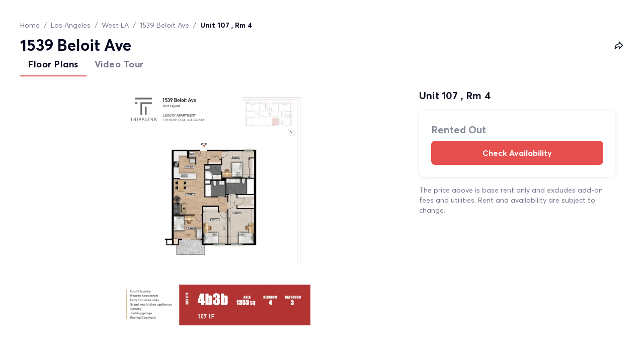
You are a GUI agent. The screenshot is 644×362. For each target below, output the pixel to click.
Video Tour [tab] (119, 64)
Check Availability (517, 153)
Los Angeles (71, 25)
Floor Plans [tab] (53, 64)
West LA (115, 25)
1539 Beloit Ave (165, 25)
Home (30, 25)
